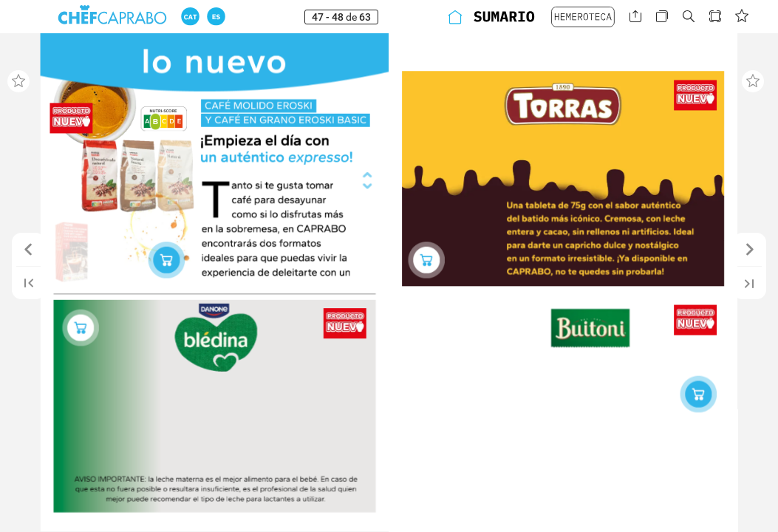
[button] (190, 17)
